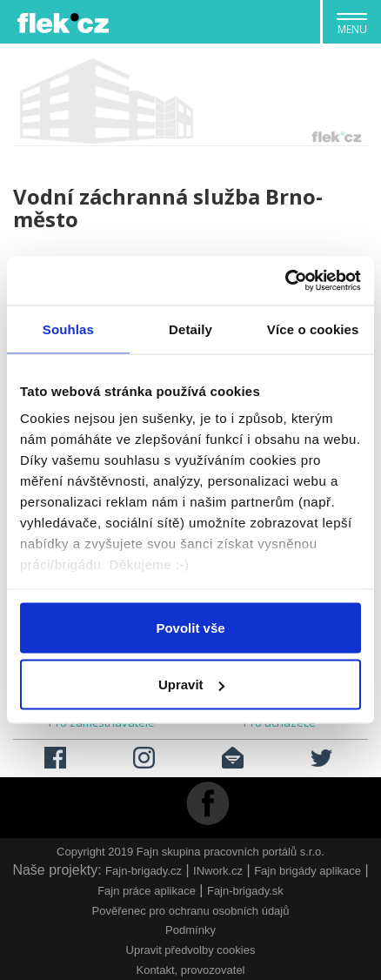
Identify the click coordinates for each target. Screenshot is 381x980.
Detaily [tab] (190, 329)
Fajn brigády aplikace (307, 871)
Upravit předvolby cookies (191, 950)
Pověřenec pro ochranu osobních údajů (191, 911)
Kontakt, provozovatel (190, 970)
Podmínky (190, 930)
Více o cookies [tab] (313, 329)
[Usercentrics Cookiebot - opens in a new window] (285, 281)
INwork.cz (218, 871)
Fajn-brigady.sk (245, 891)
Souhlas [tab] (68, 329)
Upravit (191, 685)
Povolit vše (190, 627)
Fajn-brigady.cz (144, 871)
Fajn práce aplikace (147, 891)
